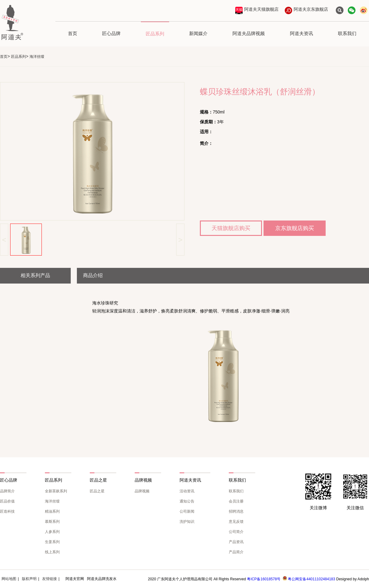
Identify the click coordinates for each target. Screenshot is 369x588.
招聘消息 (236, 511)
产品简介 (236, 552)
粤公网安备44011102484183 (311, 579)
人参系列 (52, 532)
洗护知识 (187, 522)
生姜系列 (52, 542)
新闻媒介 (198, 33)
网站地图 (9, 579)
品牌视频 (142, 491)
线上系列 (52, 552)
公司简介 (236, 532)
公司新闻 (187, 511)
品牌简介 (7, 491)
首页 (73, 33)
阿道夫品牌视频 (249, 33)
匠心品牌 (111, 33)
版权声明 (29, 579)
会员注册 (236, 501)
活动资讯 (187, 491)
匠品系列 (155, 34)
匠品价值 (7, 501)
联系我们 (347, 33)
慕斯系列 (52, 522)
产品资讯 (236, 542)
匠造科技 (7, 511)
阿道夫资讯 (302, 33)
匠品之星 (97, 491)
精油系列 (52, 511)
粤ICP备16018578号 (264, 579)
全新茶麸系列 (56, 491)
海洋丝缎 (52, 501)
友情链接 (50, 579)
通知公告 (187, 501)
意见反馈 (236, 522)
